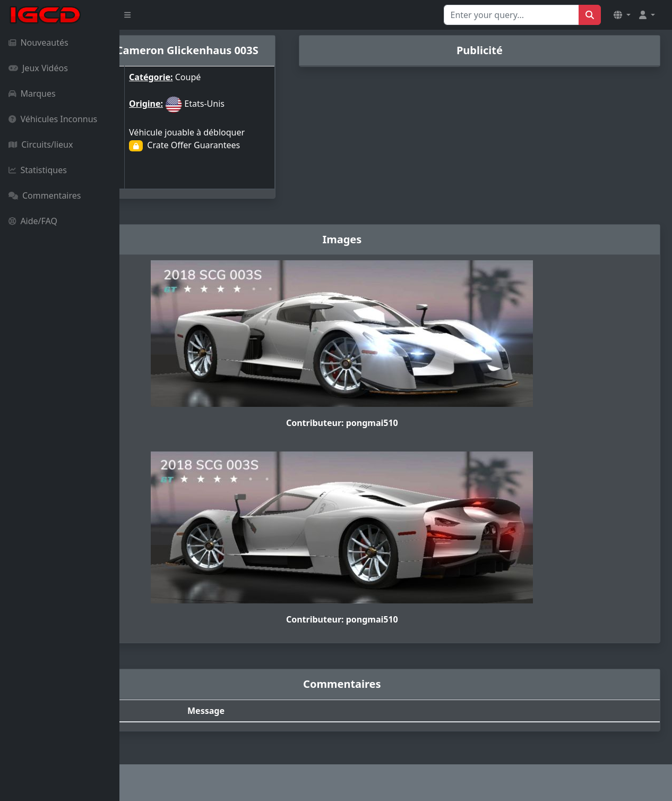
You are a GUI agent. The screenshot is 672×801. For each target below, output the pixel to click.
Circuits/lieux (41, 144)
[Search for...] (511, 15)
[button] (622, 15)
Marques (32, 93)
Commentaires (45, 195)
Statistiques (38, 170)
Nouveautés (38, 42)
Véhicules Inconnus (53, 119)
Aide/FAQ (33, 221)
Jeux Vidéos (38, 68)
